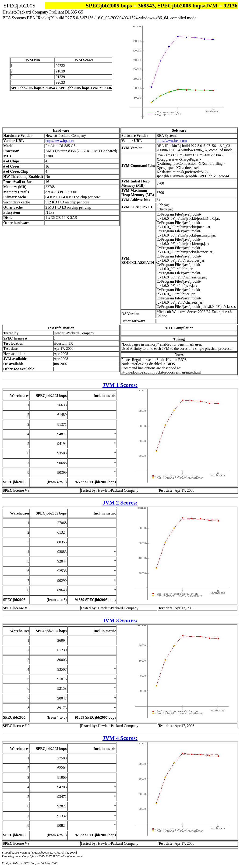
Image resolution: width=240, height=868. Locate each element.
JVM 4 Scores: (120, 738)
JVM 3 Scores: (120, 620)
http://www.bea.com (172, 141)
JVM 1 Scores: (120, 385)
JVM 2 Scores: (120, 503)
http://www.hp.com (60, 141)
